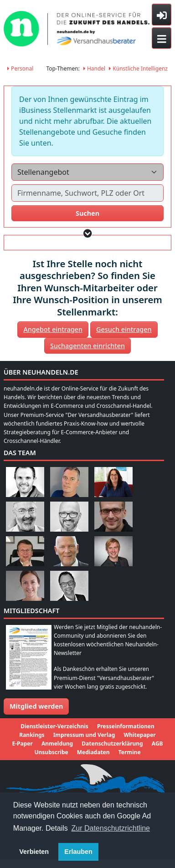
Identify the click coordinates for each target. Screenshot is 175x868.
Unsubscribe (51, 752)
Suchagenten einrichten (87, 346)
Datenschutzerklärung (112, 744)
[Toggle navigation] (162, 38)
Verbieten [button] (34, 852)
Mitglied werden (36, 706)
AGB (157, 744)
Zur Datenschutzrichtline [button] (111, 828)
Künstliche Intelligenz (138, 69)
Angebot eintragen (53, 329)
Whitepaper (139, 735)
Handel (94, 69)
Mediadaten (93, 752)
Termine (130, 752)
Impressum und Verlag (84, 735)
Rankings (32, 735)
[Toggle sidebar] (162, 15)
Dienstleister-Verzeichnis (54, 726)
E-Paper (22, 744)
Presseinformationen (126, 726)
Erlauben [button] (78, 852)
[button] (88, 233)
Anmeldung (57, 744)
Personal (20, 69)
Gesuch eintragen (124, 329)
